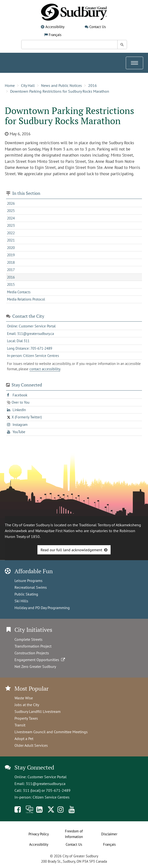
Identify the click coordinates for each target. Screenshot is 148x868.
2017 (11, 270)
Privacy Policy (39, 834)
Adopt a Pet (24, 739)
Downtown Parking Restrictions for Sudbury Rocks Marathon (60, 91)
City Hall (28, 85)
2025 (11, 211)
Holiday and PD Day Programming (42, 608)
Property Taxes (26, 718)
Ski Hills (21, 601)
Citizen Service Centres (51, 797)
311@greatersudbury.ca (46, 784)
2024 (11, 218)
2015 (11, 284)
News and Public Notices (61, 85)
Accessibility (55, 27)
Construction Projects (32, 653)
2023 (11, 225)
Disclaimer (109, 834)
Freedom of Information (74, 834)
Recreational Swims (31, 587)
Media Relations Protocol (26, 299)
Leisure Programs (28, 581)
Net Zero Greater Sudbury (35, 666)
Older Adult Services (31, 745)
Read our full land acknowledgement (71, 550)
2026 (11, 203)
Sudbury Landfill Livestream (38, 711)
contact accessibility (45, 369)
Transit (20, 725)
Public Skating (26, 594)
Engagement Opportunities (40, 660)
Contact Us (98, 27)
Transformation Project (33, 646)
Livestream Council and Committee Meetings (51, 732)
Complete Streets (28, 639)
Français (55, 35)
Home (10, 85)
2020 (11, 248)
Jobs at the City (27, 705)
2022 (11, 233)
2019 (11, 255)
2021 (11, 240)
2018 (11, 262)
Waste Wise (24, 698)
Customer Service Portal (47, 777)
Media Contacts (19, 292)
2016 (92, 85)
